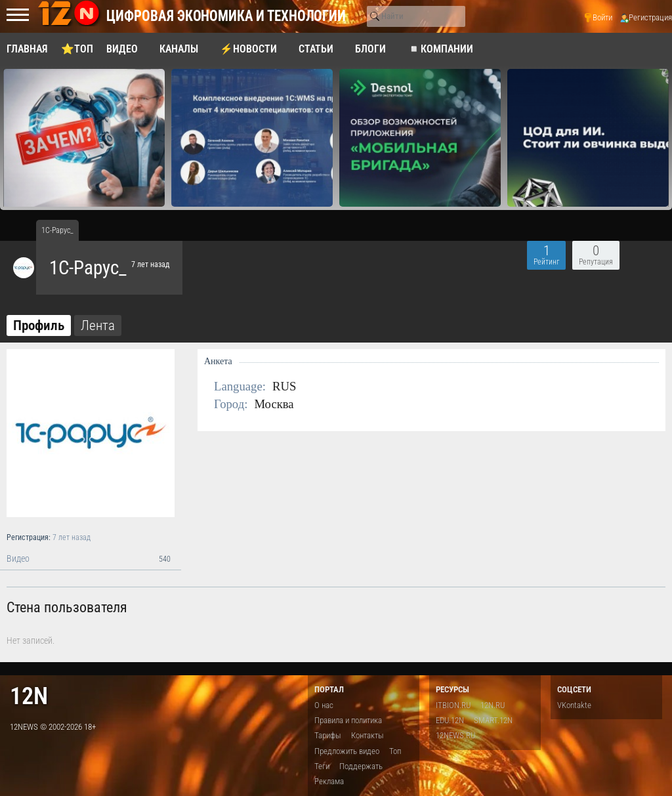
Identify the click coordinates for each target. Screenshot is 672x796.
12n (29, 696)
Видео (91, 559)
